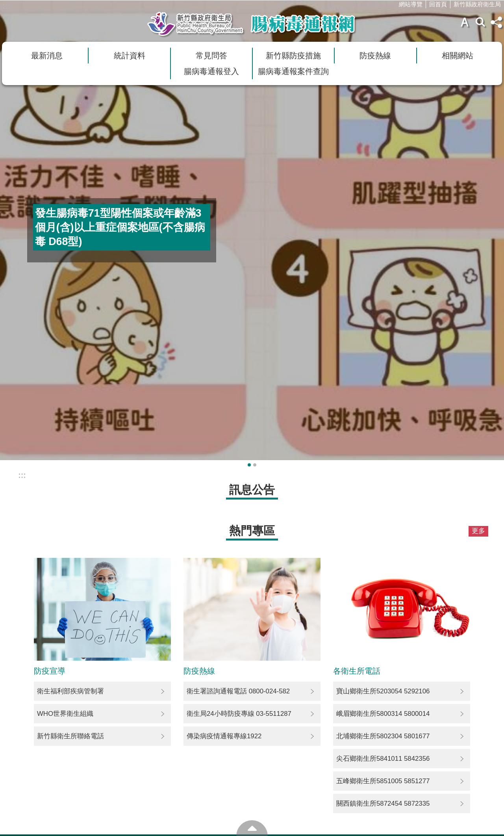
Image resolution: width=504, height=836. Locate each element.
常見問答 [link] (211, 56)
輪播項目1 (249, 465)
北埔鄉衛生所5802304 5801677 (383, 736)
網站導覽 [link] (411, 4)
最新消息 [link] (47, 56)
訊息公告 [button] (252, 490)
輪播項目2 (255, 465)
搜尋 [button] (480, 22)
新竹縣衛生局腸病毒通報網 (252, 24)
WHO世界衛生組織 (65, 714)
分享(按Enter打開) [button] (496, 22)
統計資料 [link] (130, 56)
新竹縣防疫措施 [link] (293, 56)
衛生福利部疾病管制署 (70, 691)
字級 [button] (465, 22)
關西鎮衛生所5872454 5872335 (383, 803)
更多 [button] (478, 531)
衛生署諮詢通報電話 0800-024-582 (238, 691)
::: (6, 6)
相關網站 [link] (458, 56)
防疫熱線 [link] (375, 56)
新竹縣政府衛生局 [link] (477, 4)
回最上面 (252, 828)
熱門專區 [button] (252, 530)
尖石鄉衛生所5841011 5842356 (383, 759)
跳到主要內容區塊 (4, 4)
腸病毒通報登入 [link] (211, 71)
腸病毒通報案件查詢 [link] (293, 71)
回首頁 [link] (438, 4)
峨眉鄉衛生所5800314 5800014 (383, 714)
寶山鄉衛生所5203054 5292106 (383, 691)
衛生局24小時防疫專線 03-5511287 (239, 714)
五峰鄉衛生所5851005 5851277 (383, 781)
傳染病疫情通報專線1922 (224, 736)
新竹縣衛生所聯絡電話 (70, 736)
